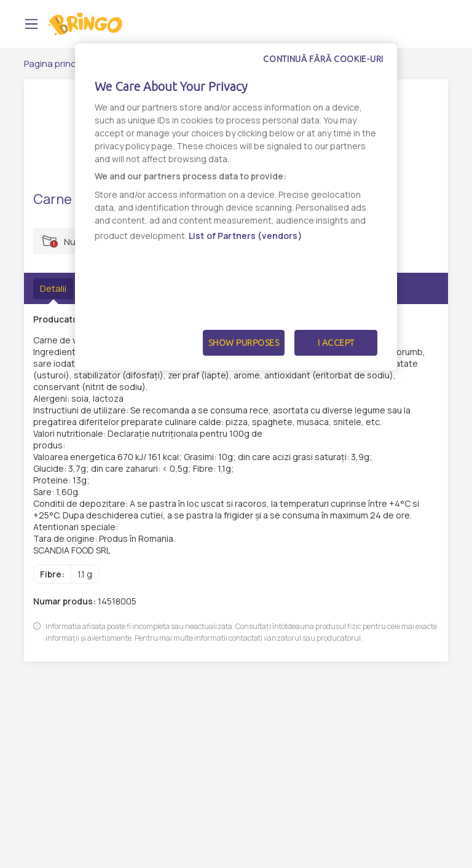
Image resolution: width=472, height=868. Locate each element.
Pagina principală (60, 64)
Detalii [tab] (53, 288)
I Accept (336, 343)
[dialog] (236, 207)
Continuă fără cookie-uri (323, 59)
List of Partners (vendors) (246, 236)
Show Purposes (244, 343)
